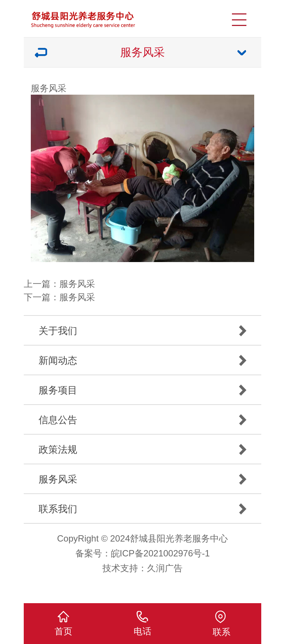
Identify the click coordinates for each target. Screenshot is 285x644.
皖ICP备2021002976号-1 (160, 553)
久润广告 (165, 568)
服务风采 (77, 284)
